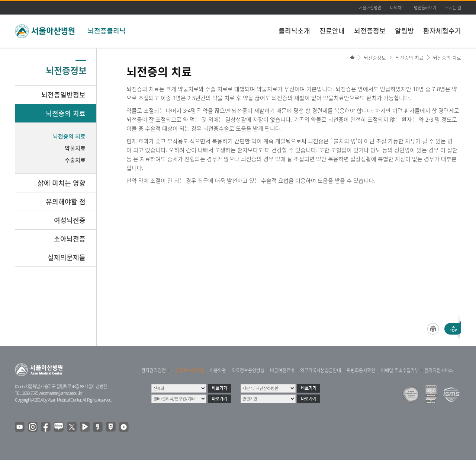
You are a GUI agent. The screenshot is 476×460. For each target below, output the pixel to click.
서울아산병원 (370, 8)
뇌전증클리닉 (107, 31)
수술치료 (75, 160)
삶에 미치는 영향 (62, 183)
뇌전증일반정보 (63, 95)
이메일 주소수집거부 (400, 370)
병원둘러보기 (425, 8)
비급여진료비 (282, 370)
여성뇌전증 (70, 220)
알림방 (404, 31)
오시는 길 (453, 8)
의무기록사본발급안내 (321, 370)
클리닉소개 (294, 31)
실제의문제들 (67, 257)
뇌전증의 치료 (409, 57)
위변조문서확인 (361, 370)
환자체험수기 (442, 31)
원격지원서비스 (439, 370)
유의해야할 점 (66, 202)
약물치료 (75, 148)
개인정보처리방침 (188, 370)
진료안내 (332, 31)
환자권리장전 (154, 370)
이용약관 (218, 370)
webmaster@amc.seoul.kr (60, 393)
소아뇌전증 (70, 239)
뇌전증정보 (370, 31)
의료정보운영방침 (248, 370)
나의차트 (398, 8)
